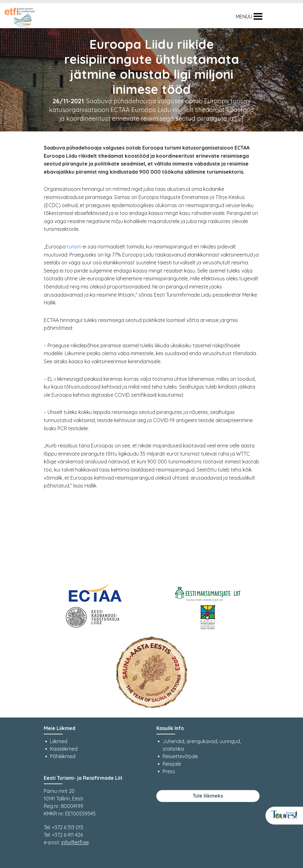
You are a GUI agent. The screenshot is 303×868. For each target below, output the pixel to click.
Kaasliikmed (64, 749)
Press (169, 771)
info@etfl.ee (75, 842)
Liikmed (59, 741)
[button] (244, 17)
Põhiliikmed (63, 756)
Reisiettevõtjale (180, 756)
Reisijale (172, 764)
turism (74, 247)
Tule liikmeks (208, 796)
